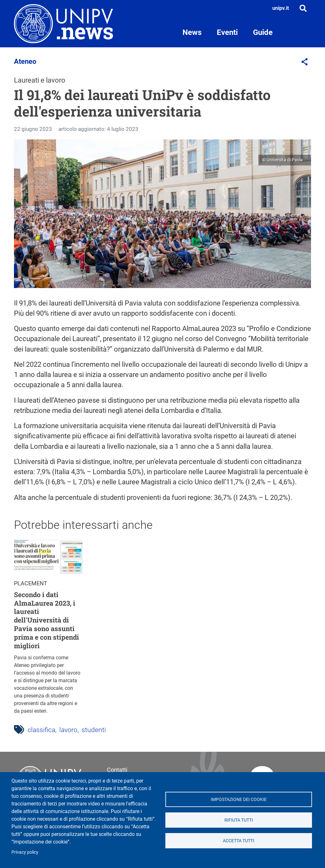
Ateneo (25, 61)
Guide (263, 32)
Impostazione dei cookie (239, 799)
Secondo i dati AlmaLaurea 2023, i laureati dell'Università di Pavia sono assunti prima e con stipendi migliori (46, 620)
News (192, 32)
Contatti (117, 770)
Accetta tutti (239, 841)
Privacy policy (25, 852)
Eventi (227, 32)
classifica (41, 730)
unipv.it (281, 8)
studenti (94, 730)
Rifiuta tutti (239, 820)
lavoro (68, 730)
